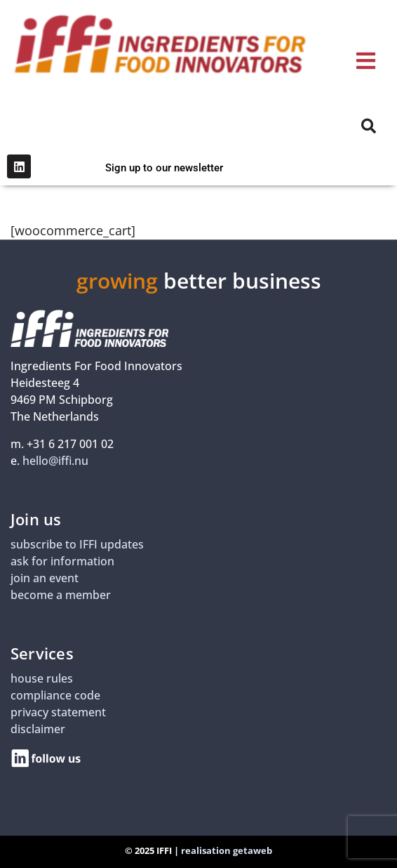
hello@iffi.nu (55, 461)
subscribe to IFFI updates (77, 544)
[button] (366, 61)
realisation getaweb (227, 850)
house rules (42, 678)
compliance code (55, 695)
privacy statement (58, 712)
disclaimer (38, 729)
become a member (61, 595)
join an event (45, 578)
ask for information (62, 561)
